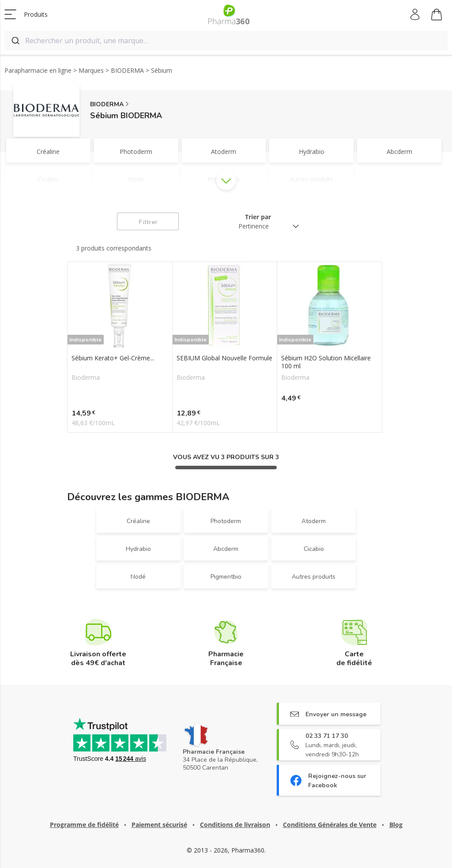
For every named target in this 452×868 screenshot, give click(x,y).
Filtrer (148, 222)
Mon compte (416, 15)
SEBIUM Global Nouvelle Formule (224, 358)
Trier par (258, 217)
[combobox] (226, 41)
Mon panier (437, 16)
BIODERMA (107, 104)
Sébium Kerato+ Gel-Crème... (113, 358)
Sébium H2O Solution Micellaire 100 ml (326, 362)
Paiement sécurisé (159, 825)
